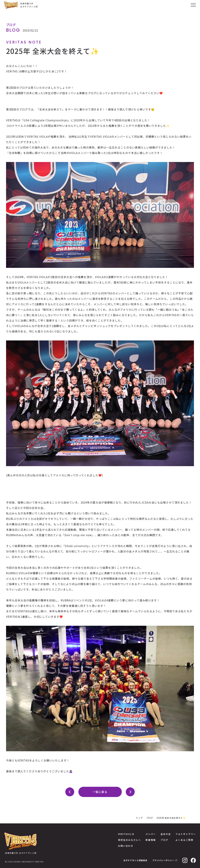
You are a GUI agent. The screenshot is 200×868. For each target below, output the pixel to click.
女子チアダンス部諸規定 (135, 860)
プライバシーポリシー (163, 860)
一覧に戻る (100, 792)
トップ (139, 818)
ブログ (150, 818)
